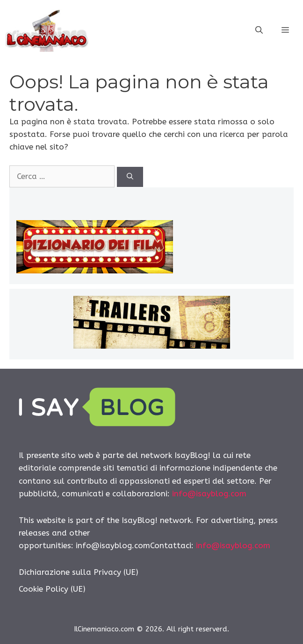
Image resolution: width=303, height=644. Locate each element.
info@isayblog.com (209, 494)
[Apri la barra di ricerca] (259, 30)
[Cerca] (130, 177)
